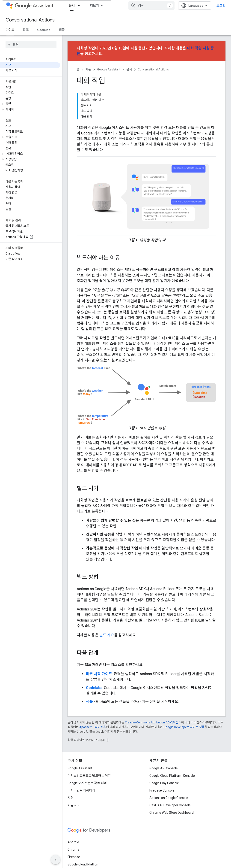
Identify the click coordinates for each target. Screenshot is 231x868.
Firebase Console (162, 758)
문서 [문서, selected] (116, 6)
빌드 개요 (107, 603)
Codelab (44, 30)
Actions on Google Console (169, 765)
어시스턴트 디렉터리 (81, 758)
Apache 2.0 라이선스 (93, 695)
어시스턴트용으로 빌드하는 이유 (89, 743)
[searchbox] (31, 45)
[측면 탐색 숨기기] (56, 860)
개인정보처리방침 (90, 858)
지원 (158, 6)
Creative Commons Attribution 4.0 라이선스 (153, 690)
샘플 (62, 30)
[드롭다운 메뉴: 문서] (125, 6)
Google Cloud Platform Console (172, 743)
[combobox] (197, 6)
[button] (30, 104)
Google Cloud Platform (84, 832)
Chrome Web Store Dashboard (172, 780)
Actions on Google (83, 6)
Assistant (34, 6)
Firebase (74, 825)
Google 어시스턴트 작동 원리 (87, 751)
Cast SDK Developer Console (170, 773)
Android (73, 810)
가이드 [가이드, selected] (10, 30)
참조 (26, 30)
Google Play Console (164, 751)
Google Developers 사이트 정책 (184, 695)
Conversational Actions (30, 20)
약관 (71, 858)
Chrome (73, 817)
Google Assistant (109, 69)
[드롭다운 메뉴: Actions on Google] (104, 6)
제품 (88, 69)
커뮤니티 (140, 6)
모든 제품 (74, 839)
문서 (129, 69)
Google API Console (164, 736)
